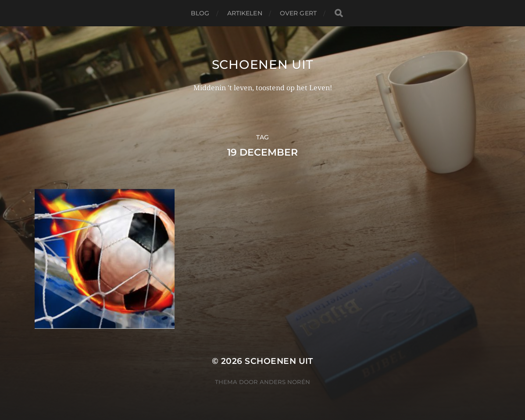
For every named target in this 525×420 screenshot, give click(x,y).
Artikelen (245, 13)
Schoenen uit (262, 64)
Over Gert (298, 13)
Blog (200, 13)
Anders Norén (285, 382)
